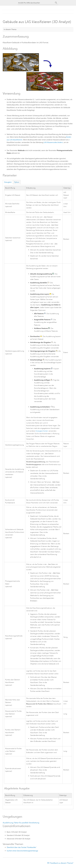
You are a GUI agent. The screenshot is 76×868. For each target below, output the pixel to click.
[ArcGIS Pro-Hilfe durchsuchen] (36, 3)
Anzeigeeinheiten (42, 432)
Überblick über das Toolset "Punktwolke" (22, 848)
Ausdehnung (8, 824)
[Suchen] (56, 3)
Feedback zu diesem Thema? (62, 864)
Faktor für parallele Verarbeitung (27, 824)
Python (17, 182)
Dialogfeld (8, 182)
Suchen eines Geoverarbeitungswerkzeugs (22, 852)
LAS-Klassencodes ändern (53, 142)
